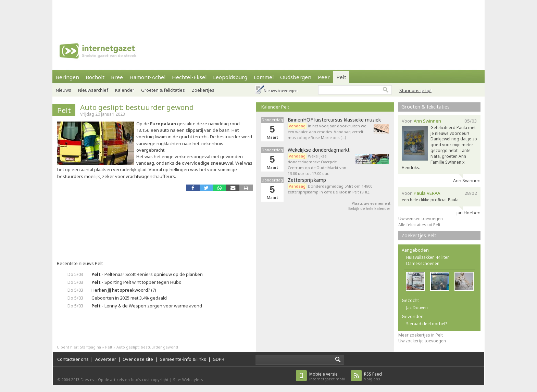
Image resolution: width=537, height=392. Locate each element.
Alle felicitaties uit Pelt (419, 225)
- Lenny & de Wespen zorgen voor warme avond (147, 306)
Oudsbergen (296, 77)
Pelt (341, 77)
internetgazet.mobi (327, 376)
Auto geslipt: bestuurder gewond (137, 107)
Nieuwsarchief (93, 90)
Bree (117, 77)
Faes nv (88, 380)
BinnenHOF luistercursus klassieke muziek (334, 120)
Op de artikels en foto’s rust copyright (133, 380)
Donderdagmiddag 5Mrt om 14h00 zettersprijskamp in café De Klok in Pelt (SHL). (330, 189)
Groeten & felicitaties (163, 90)
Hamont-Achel (147, 77)
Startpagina (90, 347)
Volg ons (373, 376)
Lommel (264, 77)
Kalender (125, 90)
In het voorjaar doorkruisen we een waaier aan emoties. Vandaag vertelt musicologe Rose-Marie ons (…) (327, 132)
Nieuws (64, 90)
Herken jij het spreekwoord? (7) (124, 290)
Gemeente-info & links (183, 359)
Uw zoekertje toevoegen (422, 341)
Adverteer (106, 359)
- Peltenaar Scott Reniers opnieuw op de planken (147, 274)
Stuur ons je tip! (415, 90)
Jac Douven (417, 308)
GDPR (218, 359)
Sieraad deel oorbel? (427, 324)
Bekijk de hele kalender (369, 208)
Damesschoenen (423, 263)
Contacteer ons (73, 359)
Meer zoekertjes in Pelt (421, 335)
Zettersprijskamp (307, 180)
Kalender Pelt (275, 107)
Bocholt (95, 77)
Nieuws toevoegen (281, 91)
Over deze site (138, 359)
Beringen (67, 77)
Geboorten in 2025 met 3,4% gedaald (129, 298)
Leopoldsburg (230, 77)
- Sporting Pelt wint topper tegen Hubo (136, 282)
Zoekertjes (203, 90)
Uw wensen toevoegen (421, 219)
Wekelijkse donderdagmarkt (319, 150)
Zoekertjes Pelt (419, 235)
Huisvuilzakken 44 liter (428, 257)
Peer (324, 77)
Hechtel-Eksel (189, 77)
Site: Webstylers (188, 380)
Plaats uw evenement (371, 203)
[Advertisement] (268, 15)
